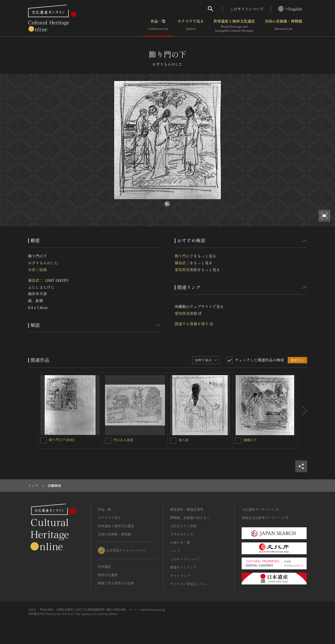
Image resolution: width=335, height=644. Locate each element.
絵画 (43, 270)
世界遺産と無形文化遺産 (234, 26)
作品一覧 (158, 26)
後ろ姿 (183, 440)
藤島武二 (36, 280)
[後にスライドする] (302, 411)
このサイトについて (247, 9)
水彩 (32, 270)
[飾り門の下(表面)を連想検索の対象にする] (44, 440)
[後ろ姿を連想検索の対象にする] (173, 441)
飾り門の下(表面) (62, 440)
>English (290, 9)
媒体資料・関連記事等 (187, 509)
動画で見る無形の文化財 (116, 583)
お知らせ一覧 (180, 542)
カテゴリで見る (191, 26)
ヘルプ (175, 551)
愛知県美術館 (186, 270)
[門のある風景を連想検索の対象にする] (108, 441)
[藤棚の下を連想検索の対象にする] (238, 441)
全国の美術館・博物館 (283, 26)
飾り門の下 (184, 256)
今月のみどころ (182, 534)
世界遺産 (104, 567)
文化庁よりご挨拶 (183, 526)
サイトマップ (180, 575)
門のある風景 (123, 440)
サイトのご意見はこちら (188, 584)
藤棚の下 (250, 440)
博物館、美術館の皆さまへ (190, 518)
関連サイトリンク (183, 567)
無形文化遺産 (108, 575)
